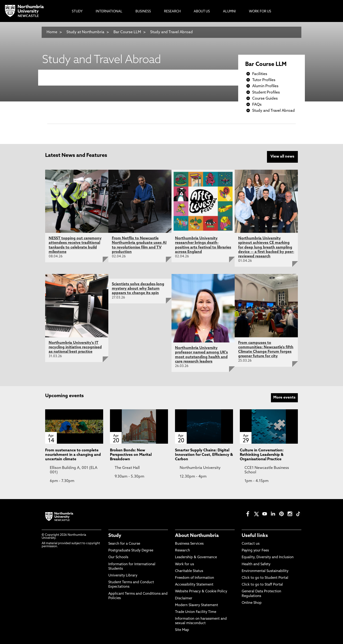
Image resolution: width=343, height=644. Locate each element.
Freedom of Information (195, 578)
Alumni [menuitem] (229, 12)
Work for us (184, 564)
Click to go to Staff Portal (262, 585)
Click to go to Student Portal (265, 578)
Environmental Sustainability (265, 571)
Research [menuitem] (172, 12)
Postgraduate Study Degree (131, 551)
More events (284, 398)
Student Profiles (266, 93)
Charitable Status (189, 571)
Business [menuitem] (143, 12)
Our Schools (118, 557)
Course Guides (265, 99)
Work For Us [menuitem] (260, 12)
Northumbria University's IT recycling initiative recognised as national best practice (75, 347)
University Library (123, 575)
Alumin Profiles (265, 86)
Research (182, 551)
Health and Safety (256, 564)
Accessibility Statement (194, 585)
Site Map (182, 630)
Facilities (260, 74)
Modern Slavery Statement (197, 605)
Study (115, 536)
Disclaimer (184, 598)
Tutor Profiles (264, 80)
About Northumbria (197, 536)
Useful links (255, 536)
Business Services (189, 544)
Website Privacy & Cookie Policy (201, 592)
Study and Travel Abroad (171, 32)
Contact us (251, 544)
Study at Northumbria (85, 32)
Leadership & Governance (196, 557)
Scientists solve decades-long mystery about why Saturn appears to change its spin (138, 288)
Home (52, 32)
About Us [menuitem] (202, 12)
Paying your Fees (255, 551)
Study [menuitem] (77, 12)
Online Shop (252, 603)
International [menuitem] (109, 12)
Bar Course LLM (127, 32)
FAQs (257, 105)
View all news (282, 157)
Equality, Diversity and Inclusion (268, 557)
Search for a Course (124, 544)
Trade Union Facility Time (196, 612)
